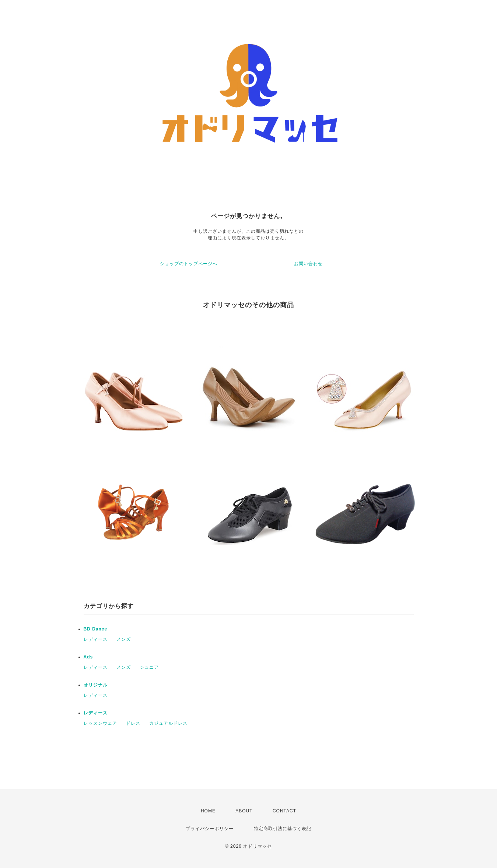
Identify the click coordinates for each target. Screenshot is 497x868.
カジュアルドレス (168, 723)
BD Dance (96, 629)
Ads (88, 657)
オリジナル (96, 685)
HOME (208, 811)
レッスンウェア (100, 723)
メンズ (124, 639)
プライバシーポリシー (210, 829)
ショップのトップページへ (189, 264)
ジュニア (149, 667)
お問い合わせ (308, 264)
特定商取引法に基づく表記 (283, 829)
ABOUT (244, 811)
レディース (96, 639)
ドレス (133, 723)
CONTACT (284, 811)
